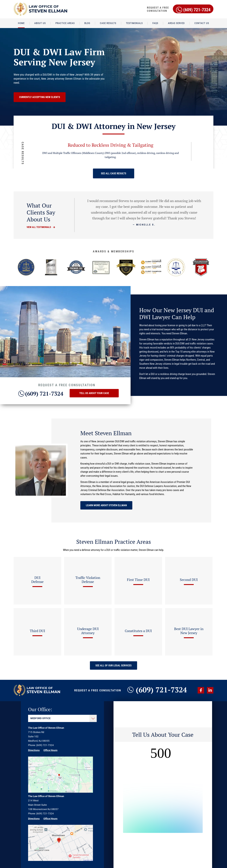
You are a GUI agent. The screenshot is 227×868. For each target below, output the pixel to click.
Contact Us (202, 23)
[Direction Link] (61, 792)
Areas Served (176, 23)
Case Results (108, 23)
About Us (40, 23)
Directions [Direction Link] (34, 750)
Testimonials (134, 23)
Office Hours (50, 750)
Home (21, 23)
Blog (87, 23)
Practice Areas (65, 23)
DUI (203, 325)
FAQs (155, 23)
